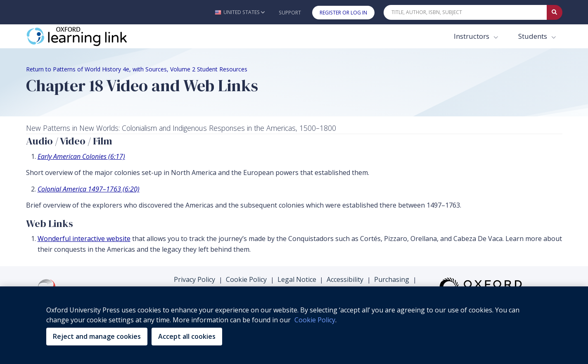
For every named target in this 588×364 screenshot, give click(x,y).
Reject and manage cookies (97, 336)
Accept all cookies (187, 336)
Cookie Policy (246, 279)
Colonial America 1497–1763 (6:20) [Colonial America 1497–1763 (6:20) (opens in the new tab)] (89, 189)
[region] (294, 325)
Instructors (472, 36)
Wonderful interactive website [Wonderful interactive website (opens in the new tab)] (84, 239)
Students (533, 36)
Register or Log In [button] (343, 13)
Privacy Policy (194, 279)
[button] (240, 12)
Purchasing (392, 279)
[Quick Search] (465, 12)
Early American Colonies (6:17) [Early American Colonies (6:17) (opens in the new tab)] (81, 156)
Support (290, 13)
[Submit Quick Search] (555, 12)
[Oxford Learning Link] (88, 36)
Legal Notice (297, 279)
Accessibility (345, 279)
